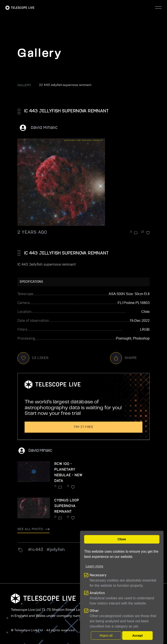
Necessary (98, 575)
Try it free (83, 427)
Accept (137, 636)
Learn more (94, 566)
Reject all (106, 636)
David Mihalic (44, 127)
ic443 (37, 550)
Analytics (97, 593)
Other (94, 611)
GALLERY (24, 85)
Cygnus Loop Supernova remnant (67, 506)
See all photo (33, 529)
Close (122, 539)
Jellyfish (57, 550)
